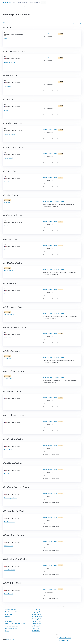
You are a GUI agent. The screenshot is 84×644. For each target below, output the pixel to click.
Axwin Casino (8, 402)
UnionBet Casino (37, 624)
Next (4, 22)
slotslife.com (10, 639)
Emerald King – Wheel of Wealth (15, 624)
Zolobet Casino (9, 594)
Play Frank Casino (9, 226)
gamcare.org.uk (63, 640)
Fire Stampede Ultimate (13, 612)
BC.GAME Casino (9, 338)
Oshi (5, 38)
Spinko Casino (36, 614)
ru (43, 2)
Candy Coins (9, 619)
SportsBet (7, 182)
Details (55, 34)
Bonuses (45, 34)
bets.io (6, 110)
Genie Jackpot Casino (10, 498)
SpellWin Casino (9, 426)
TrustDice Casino (9, 158)
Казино (24, 2)
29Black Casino (37, 626)
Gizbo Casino (8, 474)
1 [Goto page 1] (74, 24)
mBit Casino (8, 202)
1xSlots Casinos (9, 378)
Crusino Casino (9, 450)
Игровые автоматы (34, 2)
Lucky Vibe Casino (9, 570)
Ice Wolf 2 (8, 617)
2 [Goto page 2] (76, 24)
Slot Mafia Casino (9, 522)
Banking (50, 34)
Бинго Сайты (17, 2)
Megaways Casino (37, 612)
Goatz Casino (36, 628)
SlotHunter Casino (10, 62)
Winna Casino (36, 631)
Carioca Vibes (9, 614)
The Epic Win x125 (11, 610)
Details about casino (59, 202)
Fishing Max (9, 621)
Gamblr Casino (36, 621)
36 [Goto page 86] (81, 24)
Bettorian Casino (37, 617)
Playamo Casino (9, 314)
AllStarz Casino (8, 546)
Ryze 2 (7, 631)
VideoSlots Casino (9, 134)
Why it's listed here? (48, 202)
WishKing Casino (37, 619)
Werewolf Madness (11, 628)
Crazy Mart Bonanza (11, 626)
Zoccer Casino (36, 610)
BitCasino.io (8, 358)
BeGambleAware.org (65, 638)
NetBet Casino (8, 270)
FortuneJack (8, 86)
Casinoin (7, 294)
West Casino (8, 250)
